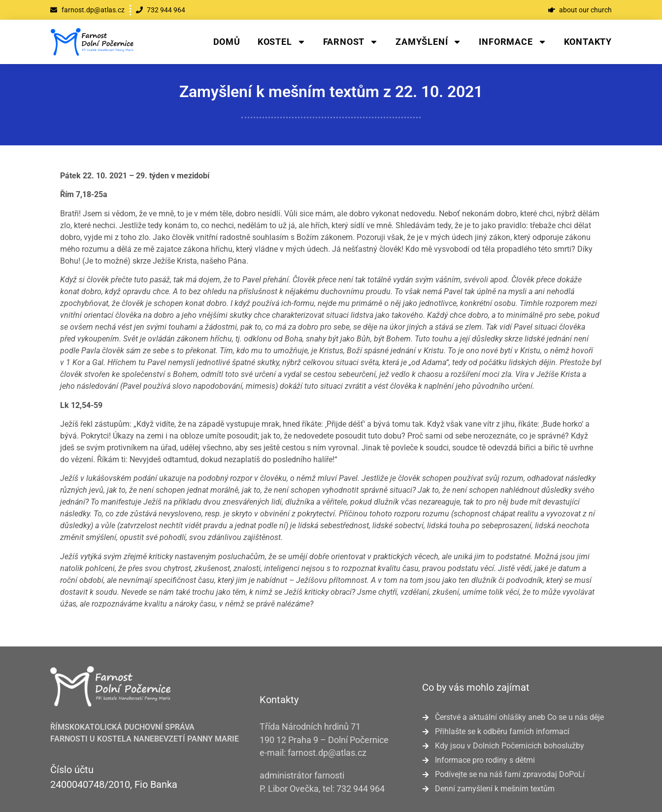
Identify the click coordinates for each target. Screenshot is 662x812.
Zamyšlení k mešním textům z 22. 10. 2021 (331, 92)
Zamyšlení (429, 42)
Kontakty (588, 42)
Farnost (351, 42)
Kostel (282, 42)
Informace (513, 42)
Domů (227, 42)
